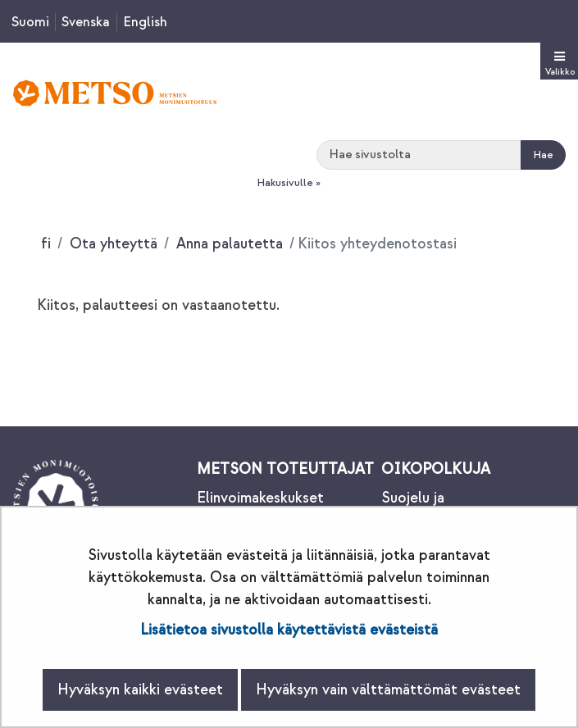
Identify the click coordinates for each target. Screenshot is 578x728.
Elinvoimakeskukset (260, 498)
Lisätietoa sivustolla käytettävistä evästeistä (289, 630)
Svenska (86, 22)
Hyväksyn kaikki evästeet (140, 690)
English (145, 22)
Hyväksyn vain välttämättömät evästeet (388, 690)
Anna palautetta (228, 244)
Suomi (30, 22)
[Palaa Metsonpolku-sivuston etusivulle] (115, 93)
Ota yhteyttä (112, 244)
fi (46, 244)
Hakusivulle (285, 183)
